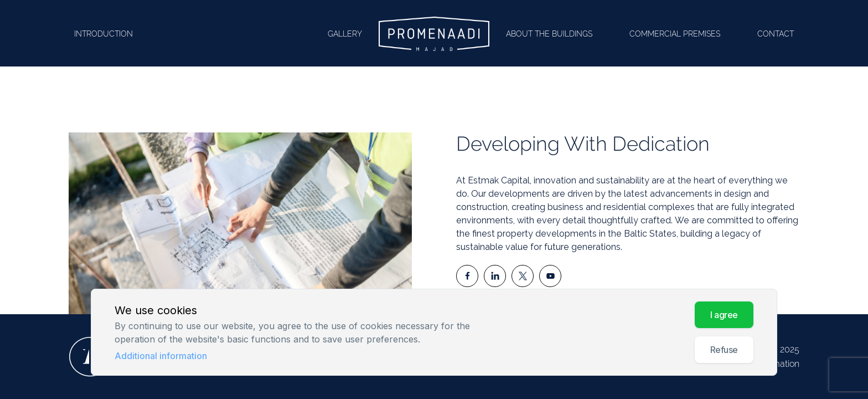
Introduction (104, 34)
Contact (776, 34)
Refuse (724, 350)
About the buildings (549, 34)
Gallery (345, 34)
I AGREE (724, 315)
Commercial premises (675, 34)
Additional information (161, 356)
